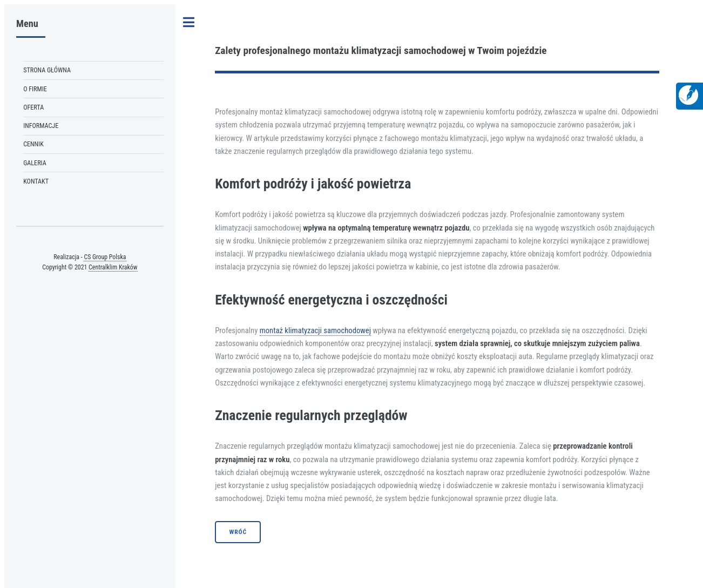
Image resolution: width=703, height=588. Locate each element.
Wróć (238, 532)
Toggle (189, 22)
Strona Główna (47, 70)
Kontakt (36, 181)
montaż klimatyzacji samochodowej (315, 330)
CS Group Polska (105, 257)
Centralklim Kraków (113, 267)
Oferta (33, 107)
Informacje (41, 126)
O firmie (35, 89)
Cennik (33, 144)
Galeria (35, 163)
